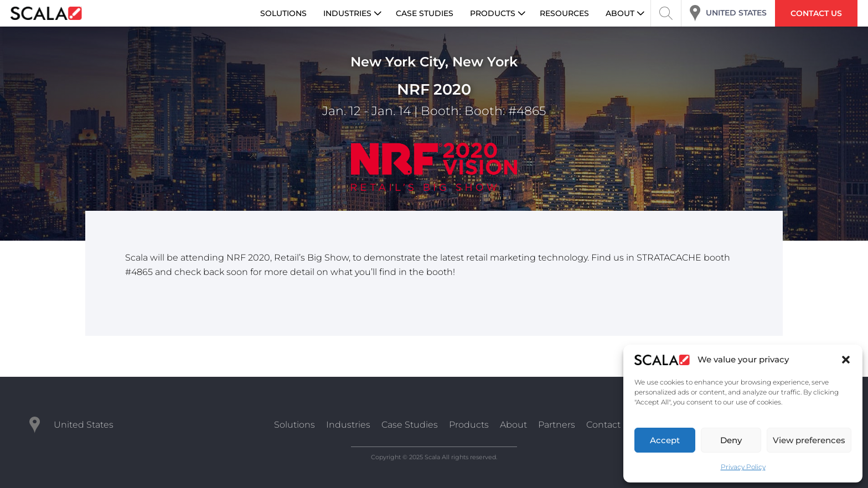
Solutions (294, 425)
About (513, 425)
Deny (731, 440)
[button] (846, 360)
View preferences (809, 440)
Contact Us (610, 425)
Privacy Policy (743, 467)
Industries (348, 425)
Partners (557, 425)
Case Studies (410, 425)
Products (469, 425)
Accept (665, 440)
